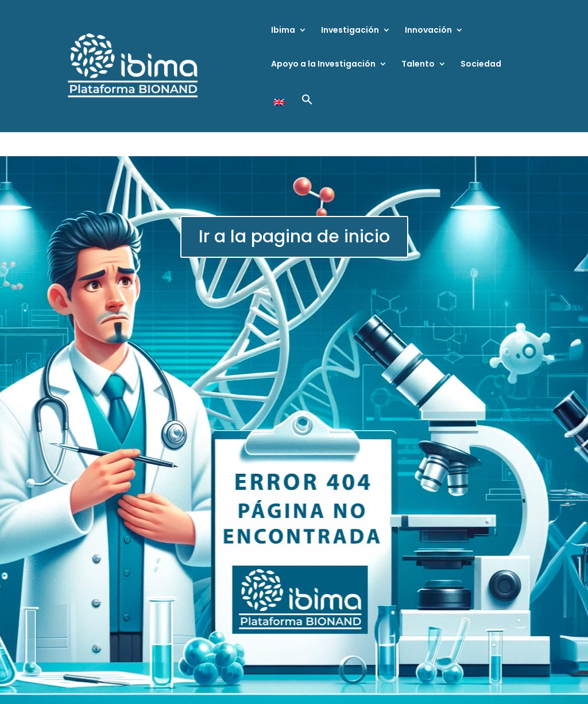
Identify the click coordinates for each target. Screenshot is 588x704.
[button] (307, 113)
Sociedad (481, 65)
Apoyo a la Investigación (323, 65)
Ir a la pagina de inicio (294, 237)
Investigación (350, 31)
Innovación (428, 31)
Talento (418, 65)
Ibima (283, 31)
